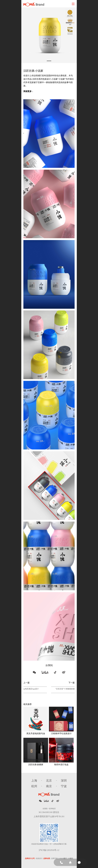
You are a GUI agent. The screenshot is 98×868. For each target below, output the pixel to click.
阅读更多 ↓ (28, 91)
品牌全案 (47, 858)
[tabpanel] (49, 35)
